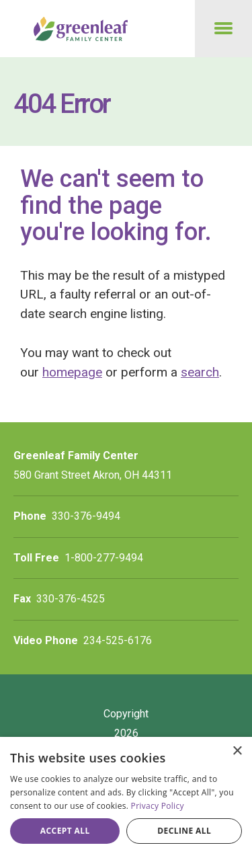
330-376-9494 (86, 516)
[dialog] (126, 802)
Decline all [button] (184, 831)
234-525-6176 (118, 640)
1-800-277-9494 (104, 558)
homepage (72, 372)
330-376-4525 (71, 599)
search (200, 372)
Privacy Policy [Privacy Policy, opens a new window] (158, 806)
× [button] (237, 751)
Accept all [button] (65, 831)
